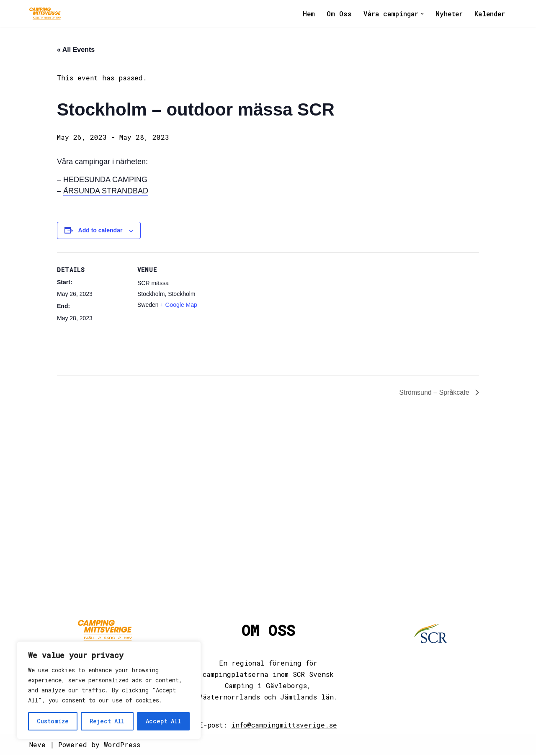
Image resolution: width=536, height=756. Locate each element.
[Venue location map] (262, 311)
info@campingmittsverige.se (284, 726)
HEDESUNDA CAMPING (105, 180)
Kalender (489, 14)
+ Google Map (178, 305)
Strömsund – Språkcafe (435, 394)
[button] (420, 14)
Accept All (163, 721)
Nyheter (448, 14)
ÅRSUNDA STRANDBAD (106, 191)
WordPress (122, 745)
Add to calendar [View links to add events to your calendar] (100, 231)
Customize (53, 721)
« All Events (76, 50)
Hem (307, 14)
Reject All (107, 721)
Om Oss (337, 14)
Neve (37, 745)
